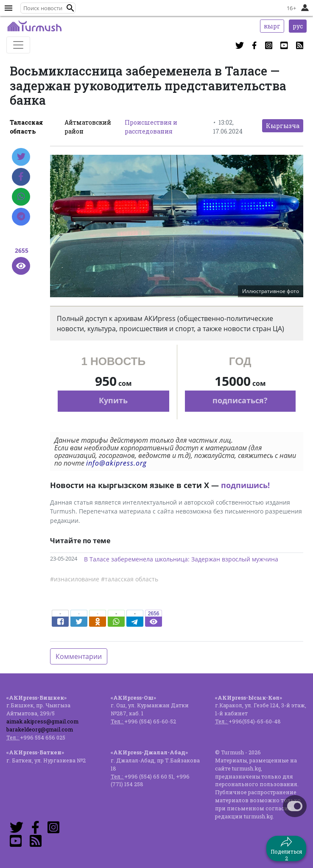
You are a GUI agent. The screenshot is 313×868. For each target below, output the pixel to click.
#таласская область (130, 579)
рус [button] (298, 26)
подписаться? (240, 400)
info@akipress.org (116, 463)
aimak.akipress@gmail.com (42, 721)
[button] (70, 8)
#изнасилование (75, 579)
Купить (113, 400)
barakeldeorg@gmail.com (40, 729)
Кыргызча (283, 126)
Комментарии (79, 656)
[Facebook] (21, 177)
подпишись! (245, 485)
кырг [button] (272, 26)
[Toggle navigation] (18, 45)
